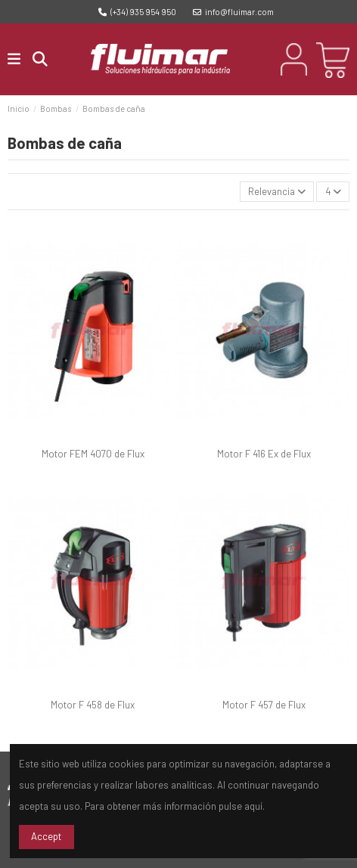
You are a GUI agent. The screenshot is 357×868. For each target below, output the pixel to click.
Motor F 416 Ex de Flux (264, 454)
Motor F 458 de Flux (93, 705)
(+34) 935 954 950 (137, 12)
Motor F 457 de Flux (264, 705)
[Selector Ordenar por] (277, 192)
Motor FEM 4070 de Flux (93, 454)
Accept (46, 836)
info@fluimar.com (233, 12)
